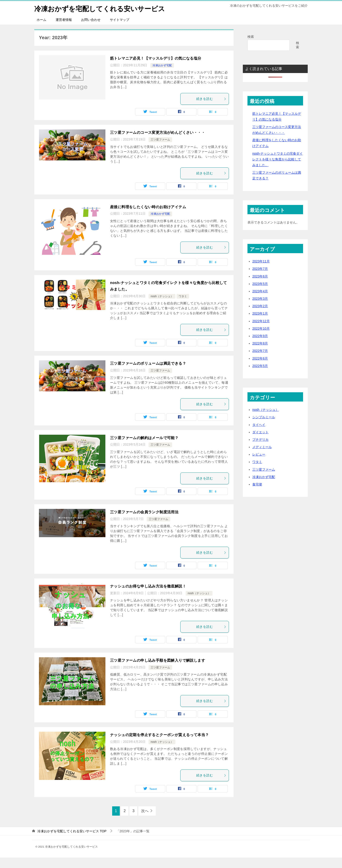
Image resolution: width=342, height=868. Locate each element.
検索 (251, 47)
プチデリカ (260, 450)
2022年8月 (260, 354)
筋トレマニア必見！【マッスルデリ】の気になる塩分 (156, 69)
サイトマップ (120, 30)
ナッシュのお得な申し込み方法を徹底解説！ (148, 597)
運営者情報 (64, 30)
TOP (72, 841)
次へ (145, 821)
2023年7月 (260, 279)
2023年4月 (260, 302)
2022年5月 (260, 376)
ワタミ (183, 307)
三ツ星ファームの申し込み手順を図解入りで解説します (158, 671)
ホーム (41, 30)
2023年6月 (260, 287)
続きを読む (211, 109)
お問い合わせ (91, 30)
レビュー (259, 465)
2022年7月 (260, 361)
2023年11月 (261, 272)
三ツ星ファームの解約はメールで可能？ (144, 448)
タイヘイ (259, 435)
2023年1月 (260, 324)
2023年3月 (260, 309)
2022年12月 (261, 332)
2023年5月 (260, 294)
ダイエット (260, 443)
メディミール (262, 457)
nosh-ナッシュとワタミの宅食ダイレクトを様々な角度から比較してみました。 (277, 170)
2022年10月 (261, 339)
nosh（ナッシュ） (162, 307)
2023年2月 (260, 316)
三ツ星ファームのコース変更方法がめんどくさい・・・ (158, 143)
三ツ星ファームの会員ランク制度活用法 (144, 522)
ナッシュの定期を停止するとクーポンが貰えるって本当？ (159, 745)
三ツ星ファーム (160, 150)
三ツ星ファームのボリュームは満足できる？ (148, 374)
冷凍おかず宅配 (162, 76)
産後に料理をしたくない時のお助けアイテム (148, 217)
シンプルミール (264, 428)
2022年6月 (260, 369)
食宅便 (257, 495)
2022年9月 (260, 346)
